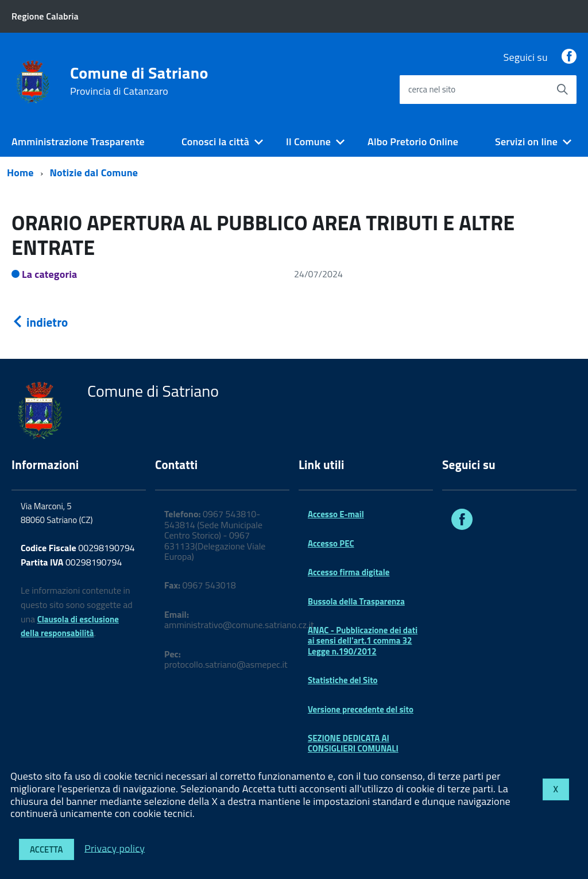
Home (20, 173)
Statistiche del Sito (343, 680)
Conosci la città (215, 142)
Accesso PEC (331, 543)
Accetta (47, 849)
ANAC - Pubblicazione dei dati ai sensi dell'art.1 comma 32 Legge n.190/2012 (363, 641)
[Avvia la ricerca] (562, 90)
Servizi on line (526, 142)
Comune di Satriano (139, 81)
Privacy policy (115, 848)
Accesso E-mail (336, 514)
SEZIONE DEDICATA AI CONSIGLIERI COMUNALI (353, 743)
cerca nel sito (432, 89)
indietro (40, 322)
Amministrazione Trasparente (78, 142)
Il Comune (308, 142)
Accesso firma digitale (349, 572)
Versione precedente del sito (361, 709)
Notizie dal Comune (94, 173)
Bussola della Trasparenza (356, 601)
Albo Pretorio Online (413, 142)
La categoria (50, 274)
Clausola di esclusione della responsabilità (70, 626)
